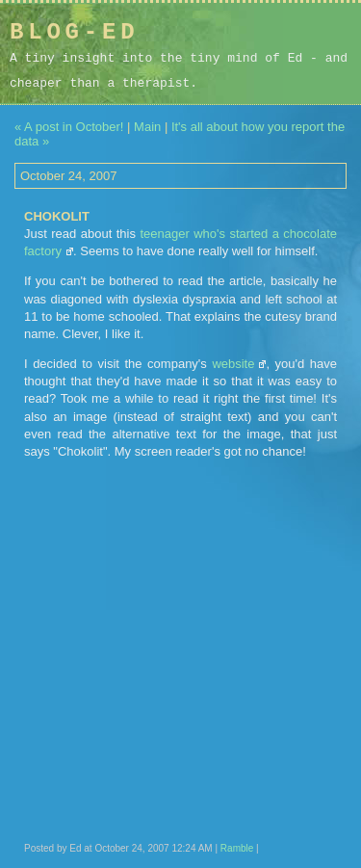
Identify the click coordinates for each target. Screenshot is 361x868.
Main (147, 127)
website (233, 364)
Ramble (237, 848)
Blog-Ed (74, 32)
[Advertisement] (229, 66)
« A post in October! (69, 127)
